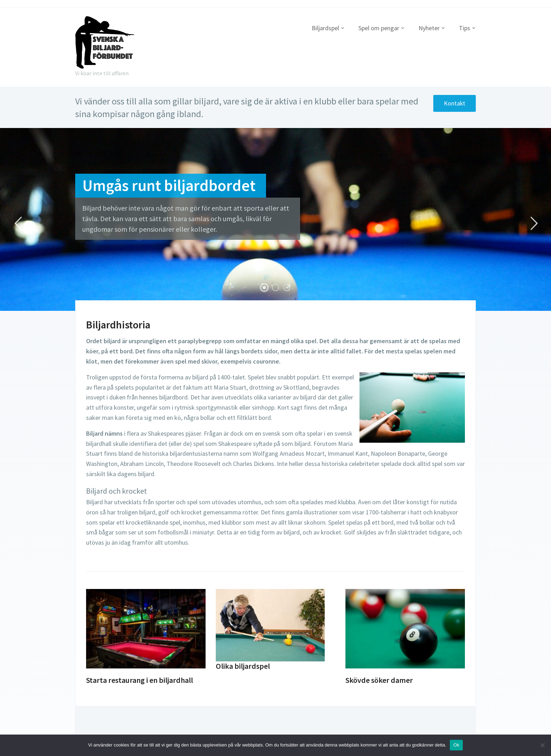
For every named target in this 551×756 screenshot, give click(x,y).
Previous (18, 223)
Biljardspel (325, 28)
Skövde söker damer (379, 680)
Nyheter (429, 28)
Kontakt (454, 103)
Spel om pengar (379, 28)
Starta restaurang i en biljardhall (140, 680)
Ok (456, 745)
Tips (465, 28)
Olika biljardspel (243, 666)
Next (533, 223)
